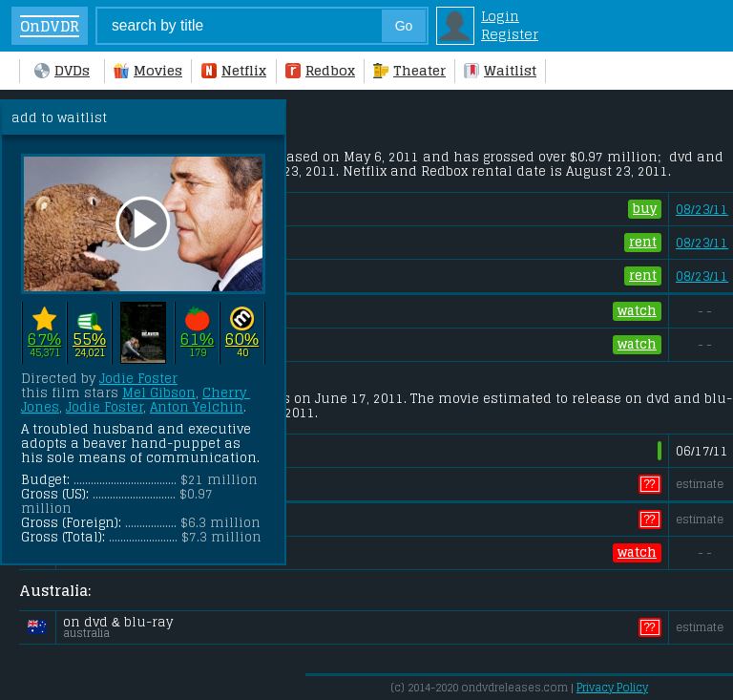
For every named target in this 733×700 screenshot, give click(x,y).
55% (89, 339)
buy (645, 209)
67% (44, 339)
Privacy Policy (612, 688)
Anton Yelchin (197, 407)
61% (197, 339)
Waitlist (500, 70)
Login (500, 16)
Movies (148, 70)
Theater (409, 70)
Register (510, 34)
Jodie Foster (138, 379)
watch (637, 311)
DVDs (62, 70)
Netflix (234, 70)
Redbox (320, 70)
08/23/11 (702, 210)
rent (643, 243)
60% (242, 339)
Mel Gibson (159, 393)
